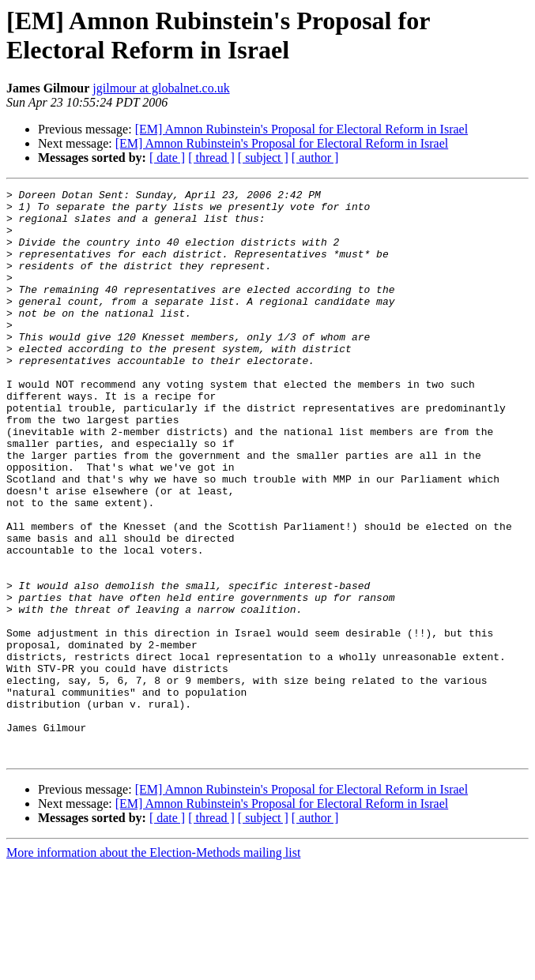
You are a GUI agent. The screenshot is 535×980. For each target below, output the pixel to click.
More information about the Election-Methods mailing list (153, 966)
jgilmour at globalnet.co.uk (161, 88)
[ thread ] (211, 158)
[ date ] (167, 158)
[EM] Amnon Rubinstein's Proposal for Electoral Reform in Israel (301, 129)
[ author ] (315, 158)
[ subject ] (263, 158)
